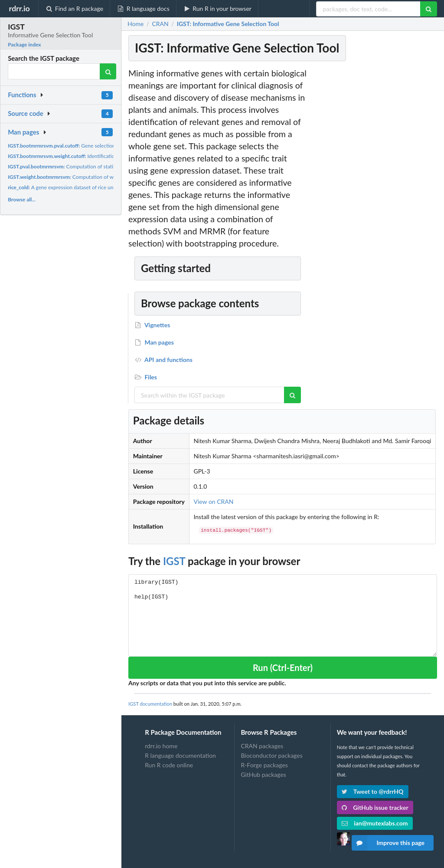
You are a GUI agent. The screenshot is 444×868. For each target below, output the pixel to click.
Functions (22, 95)
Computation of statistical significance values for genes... (101, 166)
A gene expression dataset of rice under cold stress (77, 187)
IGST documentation (150, 704)
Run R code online (169, 765)
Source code (26, 113)
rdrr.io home (161, 746)
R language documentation (180, 755)
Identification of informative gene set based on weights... (112, 156)
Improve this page (388, 843)
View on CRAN (213, 501)
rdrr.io (19, 8)
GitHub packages (263, 774)
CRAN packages (262, 746)
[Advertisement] (374, 197)
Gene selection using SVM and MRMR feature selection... (110, 146)
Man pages (23, 132)
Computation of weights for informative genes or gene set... (108, 177)
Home (135, 24)
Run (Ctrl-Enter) (283, 667)
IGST (174, 561)
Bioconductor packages (271, 755)
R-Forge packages (264, 765)
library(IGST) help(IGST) (283, 615)
